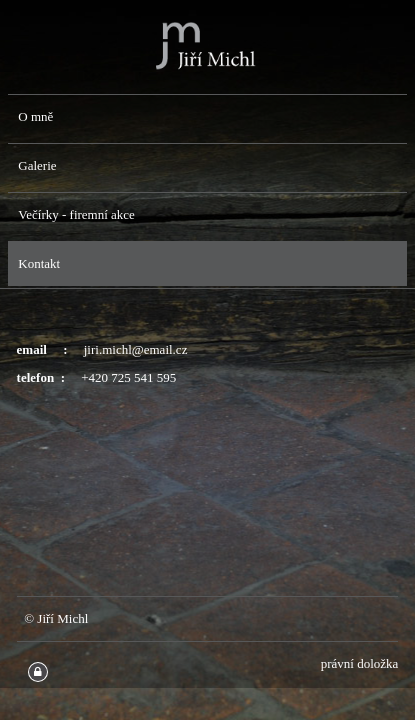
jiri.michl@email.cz (136, 349)
